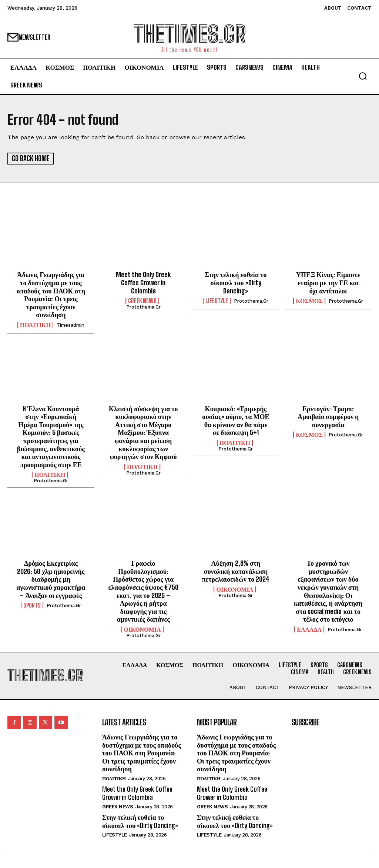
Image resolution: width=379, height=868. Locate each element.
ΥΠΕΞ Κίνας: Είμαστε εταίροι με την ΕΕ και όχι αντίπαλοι (328, 282)
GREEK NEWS (142, 300)
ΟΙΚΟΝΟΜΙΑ (142, 629)
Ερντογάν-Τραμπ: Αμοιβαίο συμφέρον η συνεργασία (328, 416)
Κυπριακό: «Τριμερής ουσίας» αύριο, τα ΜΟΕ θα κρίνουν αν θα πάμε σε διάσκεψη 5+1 (236, 420)
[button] (363, 76)
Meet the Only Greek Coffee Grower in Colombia (143, 282)
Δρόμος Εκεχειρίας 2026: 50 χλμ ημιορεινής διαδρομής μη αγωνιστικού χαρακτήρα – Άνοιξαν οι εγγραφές (51, 579)
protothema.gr (143, 307)
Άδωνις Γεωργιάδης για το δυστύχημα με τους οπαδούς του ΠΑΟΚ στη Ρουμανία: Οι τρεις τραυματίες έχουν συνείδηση (51, 294)
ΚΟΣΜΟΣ (309, 300)
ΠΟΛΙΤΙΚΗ (35, 325)
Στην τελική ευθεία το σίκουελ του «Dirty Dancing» (236, 282)
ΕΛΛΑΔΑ (309, 629)
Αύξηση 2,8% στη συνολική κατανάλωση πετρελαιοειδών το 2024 (236, 571)
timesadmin (71, 325)
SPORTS (32, 605)
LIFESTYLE (217, 300)
